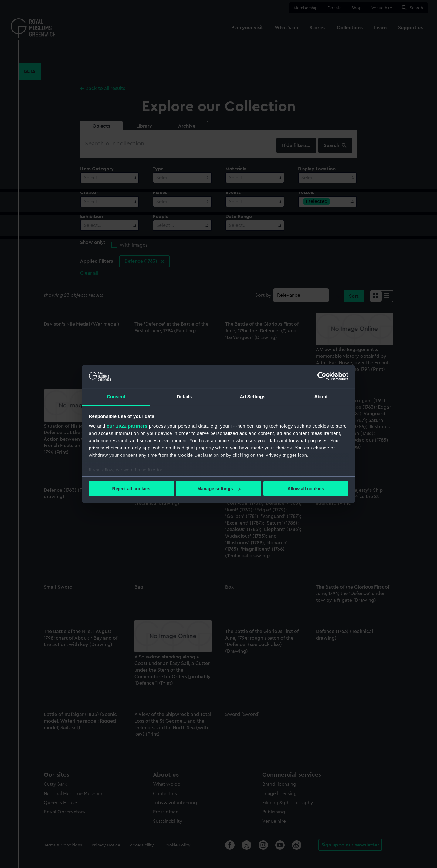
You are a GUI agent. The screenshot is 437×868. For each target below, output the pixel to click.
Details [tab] (185, 396)
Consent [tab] (116, 396)
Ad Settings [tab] (252, 396)
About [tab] (321, 396)
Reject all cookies (131, 489)
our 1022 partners (127, 426)
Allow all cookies (306, 489)
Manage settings (219, 489)
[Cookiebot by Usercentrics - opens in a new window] (322, 376)
